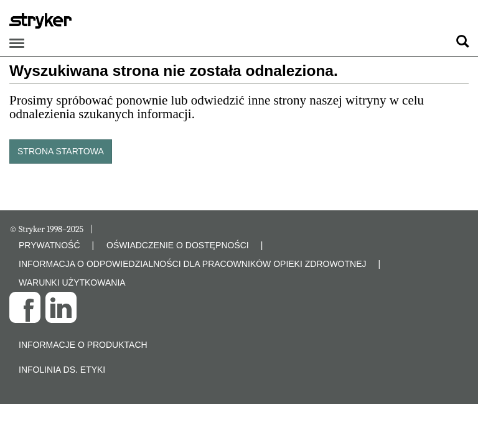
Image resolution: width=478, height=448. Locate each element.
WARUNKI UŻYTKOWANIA (72, 282)
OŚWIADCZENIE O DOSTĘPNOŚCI (178, 245)
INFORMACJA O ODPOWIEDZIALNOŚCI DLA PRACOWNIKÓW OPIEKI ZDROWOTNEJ (193, 264)
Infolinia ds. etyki (62, 370)
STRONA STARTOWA (61, 151)
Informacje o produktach (83, 345)
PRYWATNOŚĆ (49, 245)
